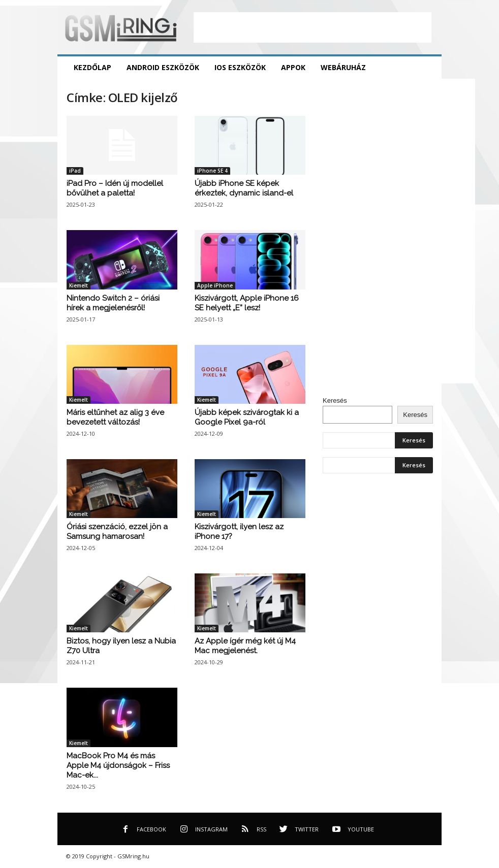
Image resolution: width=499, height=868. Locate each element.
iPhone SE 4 (212, 171)
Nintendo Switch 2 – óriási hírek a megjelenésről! (113, 303)
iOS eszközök (240, 67)
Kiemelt (79, 285)
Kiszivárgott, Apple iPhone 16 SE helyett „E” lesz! (247, 303)
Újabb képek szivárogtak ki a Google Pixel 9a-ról (247, 417)
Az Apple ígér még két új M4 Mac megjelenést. (245, 646)
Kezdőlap (92, 67)
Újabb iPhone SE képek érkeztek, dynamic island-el (244, 188)
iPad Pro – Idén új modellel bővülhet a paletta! (115, 188)
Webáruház (343, 67)
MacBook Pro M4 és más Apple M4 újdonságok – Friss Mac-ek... (118, 765)
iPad (75, 171)
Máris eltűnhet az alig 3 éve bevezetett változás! (115, 417)
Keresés (335, 400)
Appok (293, 67)
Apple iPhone (215, 285)
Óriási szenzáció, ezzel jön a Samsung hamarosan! (117, 532)
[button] (426, 68)
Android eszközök (163, 67)
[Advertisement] (313, 27)
